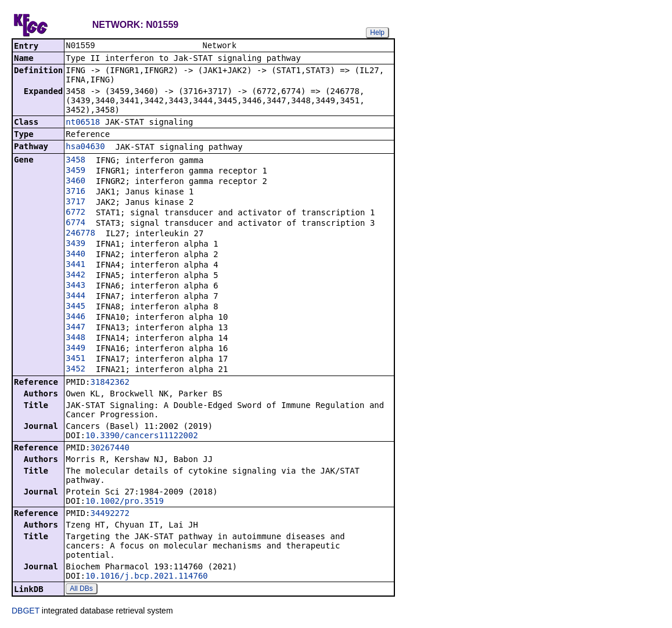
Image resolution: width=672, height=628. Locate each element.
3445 (76, 307)
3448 (76, 338)
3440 (76, 255)
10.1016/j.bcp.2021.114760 (147, 577)
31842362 (109, 383)
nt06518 (83, 123)
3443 (76, 286)
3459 (76, 171)
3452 (76, 370)
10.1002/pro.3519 (125, 502)
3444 (76, 297)
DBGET (26, 612)
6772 (76, 213)
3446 (76, 317)
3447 (76, 328)
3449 (76, 349)
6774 (76, 223)
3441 (76, 265)
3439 (76, 244)
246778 (80, 234)
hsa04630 (85, 147)
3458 (76, 161)
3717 (76, 203)
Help (377, 33)
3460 (76, 182)
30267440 (109, 449)
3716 (76, 192)
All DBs (81, 590)
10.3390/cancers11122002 (142, 436)
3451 (76, 359)
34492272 (109, 514)
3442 (76, 276)
